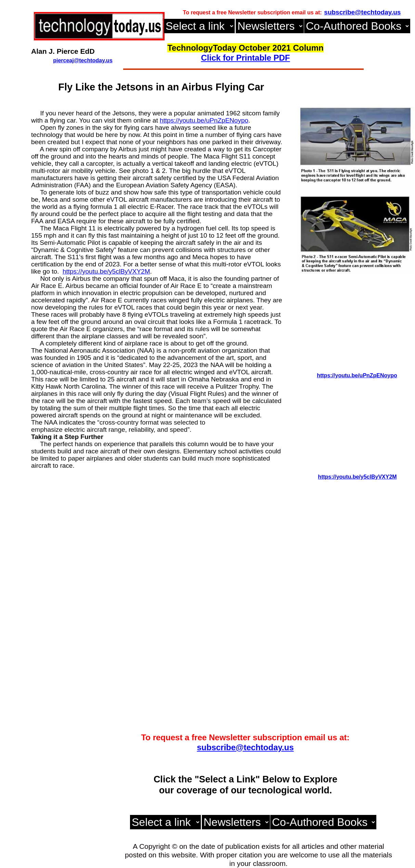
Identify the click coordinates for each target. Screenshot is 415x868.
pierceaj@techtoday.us (83, 60)
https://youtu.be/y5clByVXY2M (106, 271)
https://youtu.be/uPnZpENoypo (204, 120)
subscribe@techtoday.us (245, 747)
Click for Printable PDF (245, 58)
